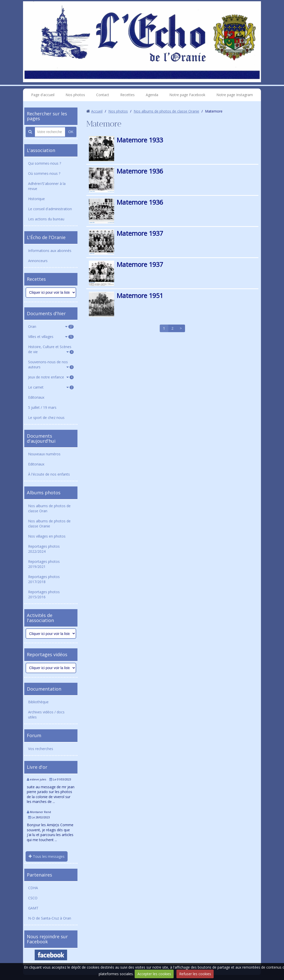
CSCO (33, 898)
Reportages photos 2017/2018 (44, 579)
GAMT (33, 908)
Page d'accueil (43, 95)
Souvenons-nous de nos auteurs (51, 364)
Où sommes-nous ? (44, 173)
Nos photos (75, 95)
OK (71, 132)
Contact (103, 95)
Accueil (97, 111)
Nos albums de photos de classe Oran (49, 508)
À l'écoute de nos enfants (49, 474)
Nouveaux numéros (44, 454)
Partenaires (39, 875)
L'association (41, 150)
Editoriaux (36, 397)
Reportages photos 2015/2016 (44, 594)
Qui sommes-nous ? (45, 163)
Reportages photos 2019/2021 (44, 564)
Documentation (44, 689)
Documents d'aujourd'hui (41, 438)
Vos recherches (41, 749)
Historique (36, 199)
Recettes (127, 95)
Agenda (152, 95)
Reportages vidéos (47, 654)
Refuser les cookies (195, 974)
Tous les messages (47, 856)
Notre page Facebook (187, 95)
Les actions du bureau (46, 219)
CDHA (33, 888)
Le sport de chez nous (46, 418)
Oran (51, 326)
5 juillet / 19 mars (42, 407)
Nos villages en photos (47, 536)
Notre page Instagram (235, 95)
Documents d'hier (46, 313)
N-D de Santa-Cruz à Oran (50, 918)
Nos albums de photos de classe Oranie (49, 524)
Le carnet (51, 387)
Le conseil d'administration (50, 209)
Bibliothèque (38, 702)
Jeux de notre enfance (51, 377)
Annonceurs (38, 261)
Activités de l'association (40, 618)
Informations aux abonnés (50, 251)
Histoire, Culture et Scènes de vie (51, 349)
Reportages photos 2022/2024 (44, 549)
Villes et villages (51, 337)
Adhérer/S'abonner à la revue (47, 186)
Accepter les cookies (154, 974)
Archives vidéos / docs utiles (46, 715)
